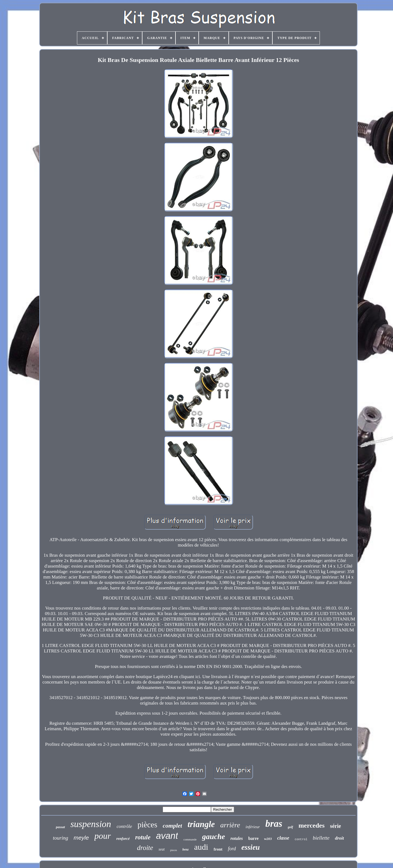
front (218, 849)
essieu (251, 847)
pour (103, 836)
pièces (147, 825)
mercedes (312, 825)
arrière (230, 825)
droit (339, 838)
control (301, 839)
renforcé (123, 839)
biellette (321, 838)
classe (283, 838)
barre (254, 838)
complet (172, 826)
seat (162, 849)
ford (232, 849)
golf (290, 827)
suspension (91, 824)
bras (274, 824)
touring (61, 838)
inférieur (253, 827)
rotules (236, 838)
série (335, 826)
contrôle (124, 826)
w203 (268, 839)
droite (145, 848)
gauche (213, 836)
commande (190, 839)
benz (185, 849)
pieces (173, 850)
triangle (201, 824)
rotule (143, 837)
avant (167, 836)
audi (201, 847)
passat (60, 827)
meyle (81, 838)
